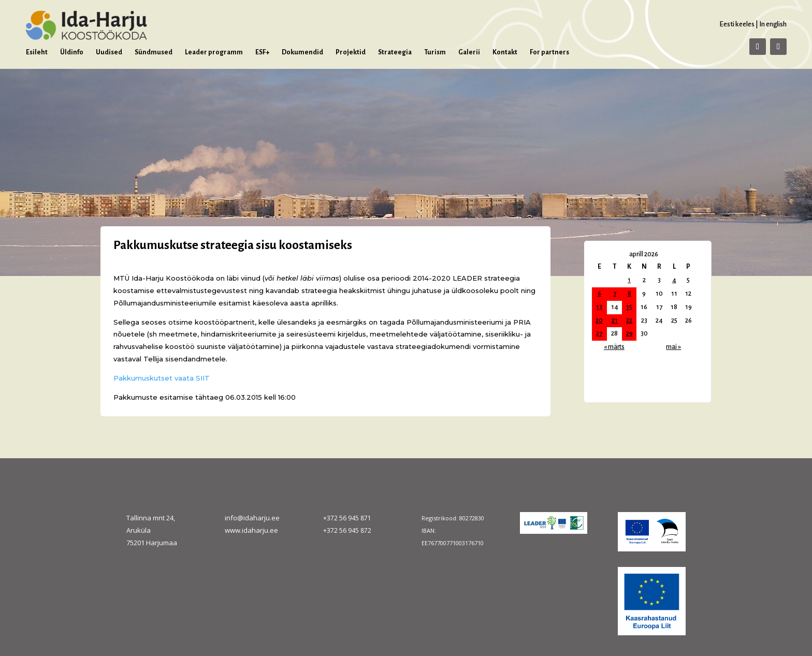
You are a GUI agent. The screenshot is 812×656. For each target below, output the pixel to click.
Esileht (37, 52)
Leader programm (214, 52)
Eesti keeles (737, 24)
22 (629, 320)
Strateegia (395, 52)
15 (629, 307)
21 (615, 320)
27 (599, 333)
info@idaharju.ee (252, 518)
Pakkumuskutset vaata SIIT (162, 378)
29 (629, 333)
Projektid (351, 52)
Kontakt (505, 52)
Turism (435, 52)
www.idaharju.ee (251, 530)
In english (773, 24)
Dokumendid (302, 52)
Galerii (469, 52)
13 (599, 307)
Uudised (109, 52)
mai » (673, 347)
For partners (549, 52)
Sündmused (154, 52)
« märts (614, 347)
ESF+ (262, 52)
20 (599, 320)
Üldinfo (72, 52)
